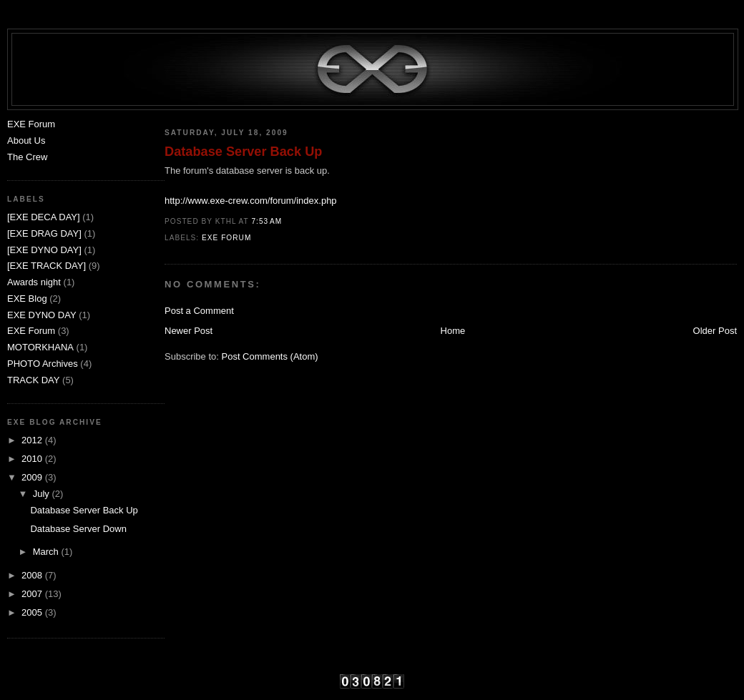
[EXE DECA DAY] (44, 217)
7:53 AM (266, 221)
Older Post (715, 331)
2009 (33, 477)
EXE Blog (27, 299)
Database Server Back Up (243, 152)
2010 (33, 459)
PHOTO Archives (43, 364)
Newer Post (189, 331)
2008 (33, 575)
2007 (33, 594)
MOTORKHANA (40, 347)
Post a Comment (199, 311)
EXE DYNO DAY (42, 315)
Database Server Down (78, 529)
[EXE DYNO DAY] (44, 250)
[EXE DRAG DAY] (44, 233)
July (43, 494)
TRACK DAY (33, 380)
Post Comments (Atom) (270, 356)
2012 (33, 440)
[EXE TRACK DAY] (46, 266)
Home (453, 331)
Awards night (34, 282)
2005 (33, 612)
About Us (26, 141)
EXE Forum (226, 238)
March (47, 552)
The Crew (27, 157)
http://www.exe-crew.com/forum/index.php (251, 201)
